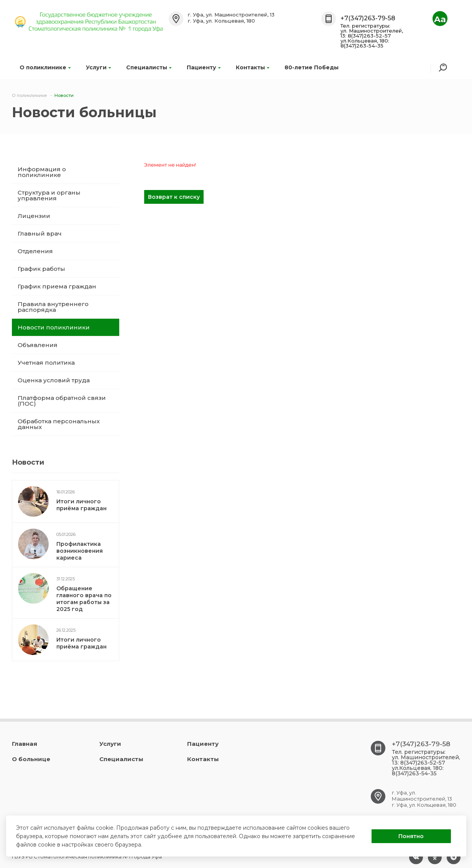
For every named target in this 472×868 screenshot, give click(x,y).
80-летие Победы (312, 67)
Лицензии (34, 216)
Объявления (38, 345)
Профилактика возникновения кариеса (80, 551)
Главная (25, 744)
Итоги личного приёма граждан (81, 505)
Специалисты (149, 67)
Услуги (98, 67)
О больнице (31, 759)
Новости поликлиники (54, 327)
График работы (41, 269)
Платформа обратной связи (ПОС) (62, 401)
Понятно (411, 836)
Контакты (252, 67)
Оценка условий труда (54, 380)
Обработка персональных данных (59, 424)
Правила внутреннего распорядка (53, 307)
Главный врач (40, 233)
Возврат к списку (174, 197)
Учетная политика (46, 363)
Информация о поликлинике (42, 172)
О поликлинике (45, 67)
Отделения (35, 251)
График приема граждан (57, 286)
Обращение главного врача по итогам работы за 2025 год (84, 599)
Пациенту (204, 67)
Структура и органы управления (49, 195)
